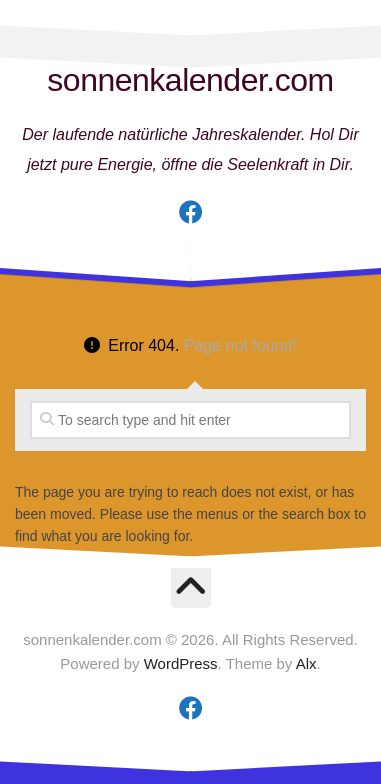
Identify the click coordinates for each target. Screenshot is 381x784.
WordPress (181, 663)
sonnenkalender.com (190, 80)
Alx (306, 663)
